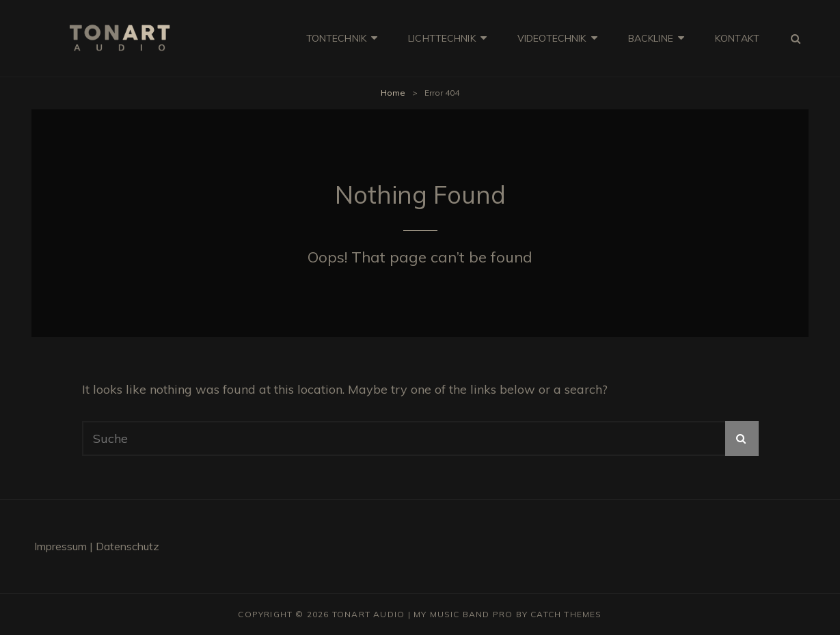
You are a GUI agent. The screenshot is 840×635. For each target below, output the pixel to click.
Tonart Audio (368, 614)
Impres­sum (62, 546)
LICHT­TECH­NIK (442, 38)
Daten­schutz (127, 546)
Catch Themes (566, 614)
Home (393, 93)
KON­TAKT (737, 38)
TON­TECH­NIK (336, 38)
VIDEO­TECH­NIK (552, 38)
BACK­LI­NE (651, 38)
